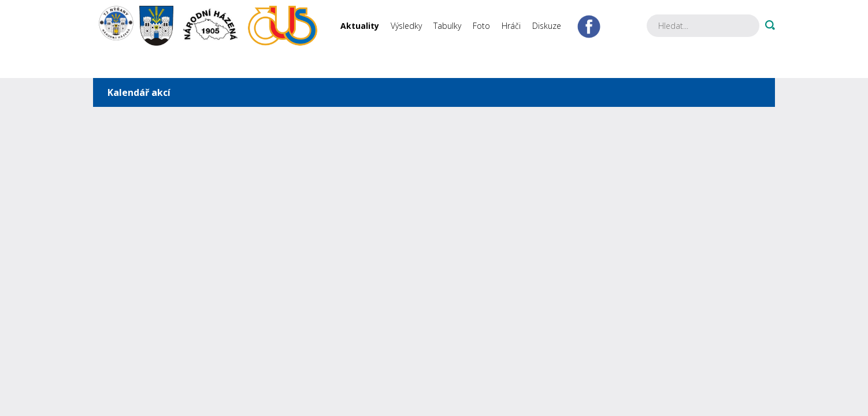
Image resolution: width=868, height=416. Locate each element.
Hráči (511, 26)
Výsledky (406, 26)
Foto (481, 26)
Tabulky (447, 26)
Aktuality (360, 26)
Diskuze (547, 26)
